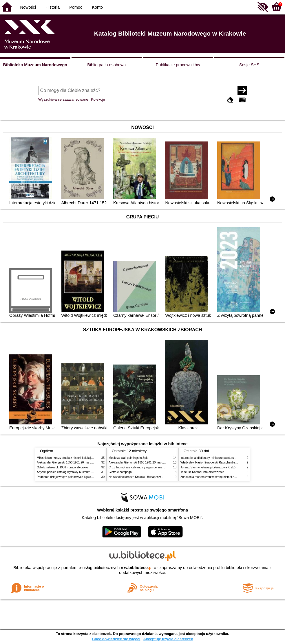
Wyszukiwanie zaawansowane (63, 99)
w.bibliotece (138, 568)
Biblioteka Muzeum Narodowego (35, 65)
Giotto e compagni (120, 472)
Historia (53, 7)
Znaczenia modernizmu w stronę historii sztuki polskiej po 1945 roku (224, 477)
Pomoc (76, 7)
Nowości (28, 7)
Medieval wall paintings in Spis (128, 458)
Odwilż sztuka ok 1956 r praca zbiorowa (63, 467)
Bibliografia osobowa (106, 65)
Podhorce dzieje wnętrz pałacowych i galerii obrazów (71, 477)
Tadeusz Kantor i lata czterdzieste (202, 472)
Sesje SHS (249, 65)
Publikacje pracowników (178, 65)
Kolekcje (98, 99)
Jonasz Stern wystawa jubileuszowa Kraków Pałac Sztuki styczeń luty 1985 (229, 467)
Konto (97, 7)
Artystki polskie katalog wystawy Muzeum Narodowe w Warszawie (80, 472)
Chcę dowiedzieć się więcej (116, 639)
